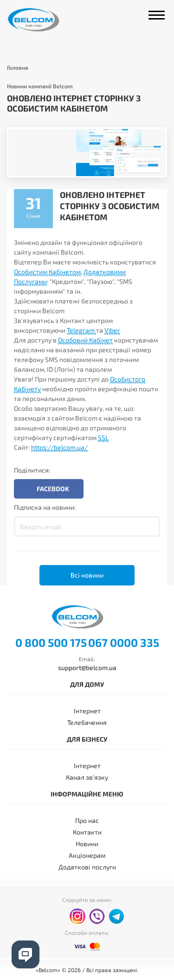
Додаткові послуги (87, 867)
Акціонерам (87, 855)
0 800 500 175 (51, 643)
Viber (112, 330)
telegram (116, 916)
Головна (18, 67)
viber (97, 916)
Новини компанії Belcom (40, 86)
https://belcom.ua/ (59, 447)
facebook (58, 917)
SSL (103, 437)
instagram (77, 916)
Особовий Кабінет (85, 340)
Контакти (87, 832)
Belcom (43, 20)
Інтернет (87, 711)
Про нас (87, 820)
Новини (87, 844)
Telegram (81, 330)
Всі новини (87, 575)
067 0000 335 (124, 643)
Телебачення (87, 722)
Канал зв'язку (87, 777)
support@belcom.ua (87, 668)
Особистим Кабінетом (47, 272)
